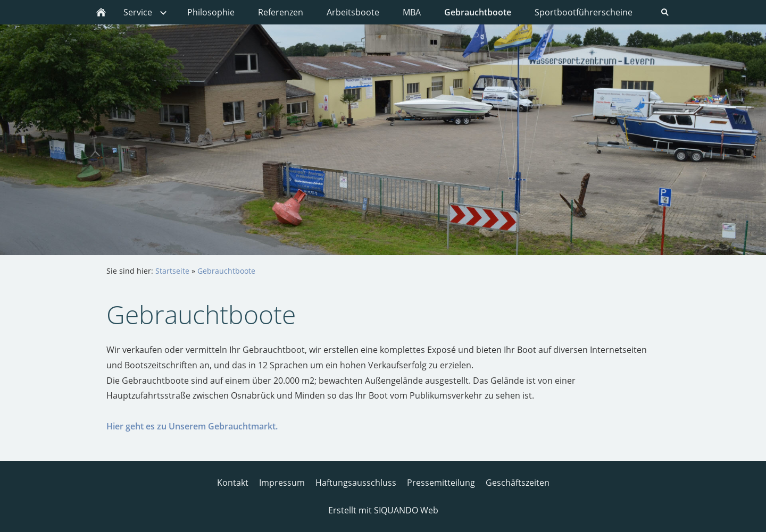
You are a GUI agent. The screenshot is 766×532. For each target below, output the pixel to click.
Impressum (282, 483)
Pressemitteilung (441, 483)
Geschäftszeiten (518, 483)
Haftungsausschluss (356, 483)
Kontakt (233, 483)
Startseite (172, 271)
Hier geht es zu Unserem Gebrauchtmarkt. (192, 426)
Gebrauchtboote (226, 271)
